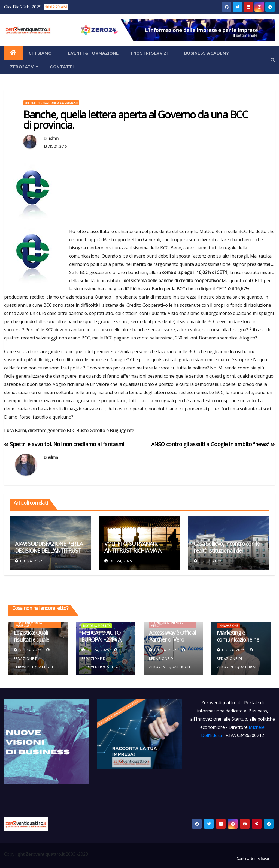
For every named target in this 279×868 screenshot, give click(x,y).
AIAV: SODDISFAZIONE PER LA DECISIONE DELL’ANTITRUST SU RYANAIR (49, 551)
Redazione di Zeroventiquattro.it (34, 659)
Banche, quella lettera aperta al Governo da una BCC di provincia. (136, 120)
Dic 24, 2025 (31, 561)
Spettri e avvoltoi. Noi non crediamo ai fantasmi (64, 444)
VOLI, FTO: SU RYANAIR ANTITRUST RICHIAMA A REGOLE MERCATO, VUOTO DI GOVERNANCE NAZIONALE (139, 554)
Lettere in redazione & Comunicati (51, 103)
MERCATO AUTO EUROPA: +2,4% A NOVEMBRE (101, 639)
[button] (273, 60)
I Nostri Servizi (151, 53)
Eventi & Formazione (93, 53)
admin (54, 138)
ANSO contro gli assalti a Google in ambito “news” (213, 444)
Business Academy (207, 53)
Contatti (62, 67)
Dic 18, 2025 (210, 561)
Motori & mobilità (97, 626)
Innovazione (228, 626)
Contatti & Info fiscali (254, 858)
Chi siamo (43, 53)
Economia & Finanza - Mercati (167, 624)
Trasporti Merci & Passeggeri (29, 624)
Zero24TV (24, 67)
